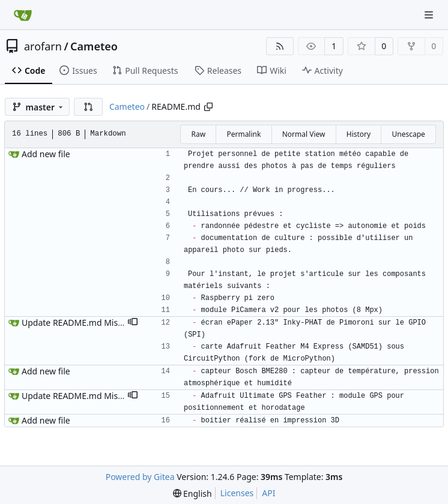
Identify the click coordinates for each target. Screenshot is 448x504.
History (359, 134)
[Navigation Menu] (430, 15)
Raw (198, 134)
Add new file (46, 154)
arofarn (43, 46)
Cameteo (94, 46)
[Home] (23, 15)
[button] (88, 107)
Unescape (408, 134)
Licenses (237, 493)
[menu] (192, 493)
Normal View (304, 134)
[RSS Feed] (280, 46)
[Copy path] (208, 107)
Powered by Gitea (140, 477)
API (268, 493)
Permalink (244, 134)
